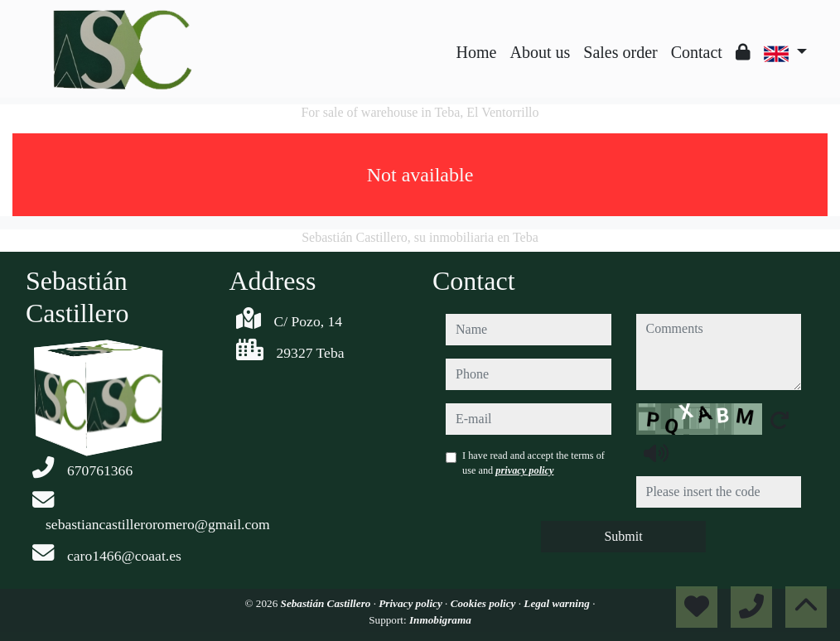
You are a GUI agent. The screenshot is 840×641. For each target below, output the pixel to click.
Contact (697, 52)
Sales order (620, 52)
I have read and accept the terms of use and (533, 463)
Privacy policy (412, 603)
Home (477, 52)
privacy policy (524, 470)
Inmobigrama (440, 620)
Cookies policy (485, 603)
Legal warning (558, 603)
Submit (623, 536)
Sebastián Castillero (327, 603)
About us (540, 52)
